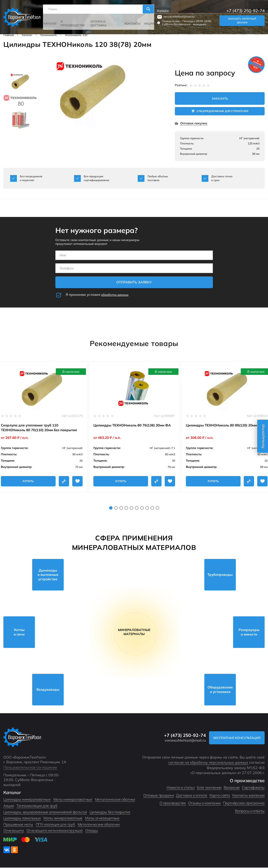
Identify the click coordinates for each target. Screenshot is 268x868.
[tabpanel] (134, 427)
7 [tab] (142, 508)
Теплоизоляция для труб (37, 806)
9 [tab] (152, 508)
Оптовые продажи (159, 796)
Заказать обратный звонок (242, 18)
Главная (9, 35)
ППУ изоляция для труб (55, 825)
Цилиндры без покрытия (110, 812)
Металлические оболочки (99, 825)
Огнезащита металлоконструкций (55, 831)
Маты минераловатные (73, 800)
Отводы (92, 831)
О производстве (73, 21)
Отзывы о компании (204, 803)
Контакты (131, 20)
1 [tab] (111, 508)
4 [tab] (126, 508)
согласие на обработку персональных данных (208, 763)
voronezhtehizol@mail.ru (177, 14)
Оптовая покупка (194, 124)
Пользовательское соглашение (30, 768)
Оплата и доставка (98, 21)
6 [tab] (137, 508)
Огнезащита (14, 831)
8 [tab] (147, 508)
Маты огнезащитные (102, 818)
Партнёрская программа (244, 803)
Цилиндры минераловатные (27, 800)
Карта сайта (220, 796)
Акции (148, 20)
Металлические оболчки (115, 800)
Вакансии (232, 788)
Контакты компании (248, 796)
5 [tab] (132, 508)
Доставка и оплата (192, 796)
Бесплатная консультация (234, 738)
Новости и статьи (180, 788)
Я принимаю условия (99, 295)
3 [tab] (121, 508)
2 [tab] (116, 508)
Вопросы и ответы (250, 811)
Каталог (52, 20)
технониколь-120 (76, 35)
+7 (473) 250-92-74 (245, 8)
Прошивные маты (18, 825)
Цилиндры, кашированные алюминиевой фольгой (45, 812)
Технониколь (48, 35)
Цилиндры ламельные (22, 818)
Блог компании (209, 788)
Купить (28, 482)
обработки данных (116, 295)
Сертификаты (253, 788)
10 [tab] (157, 508)
